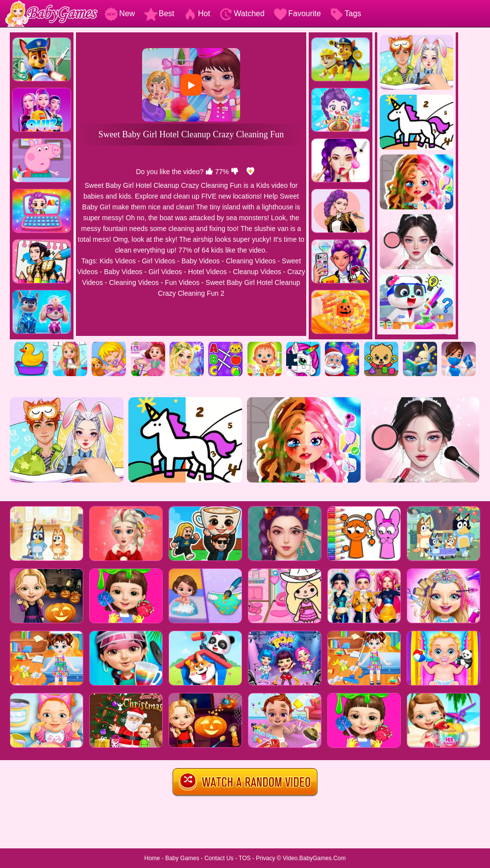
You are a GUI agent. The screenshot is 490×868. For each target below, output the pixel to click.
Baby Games (182, 858)
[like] (209, 172)
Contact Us (219, 858)
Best (159, 13)
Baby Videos (200, 261)
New (120, 13)
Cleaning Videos (251, 261)
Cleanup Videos (257, 272)
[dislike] (235, 172)
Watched (242, 13)
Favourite (297, 13)
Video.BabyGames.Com (314, 858)
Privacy (265, 858)
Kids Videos (118, 261)
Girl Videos (158, 261)
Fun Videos (183, 282)
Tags (345, 13)
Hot (197, 13)
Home (152, 858)
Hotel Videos (208, 272)
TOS (245, 858)
